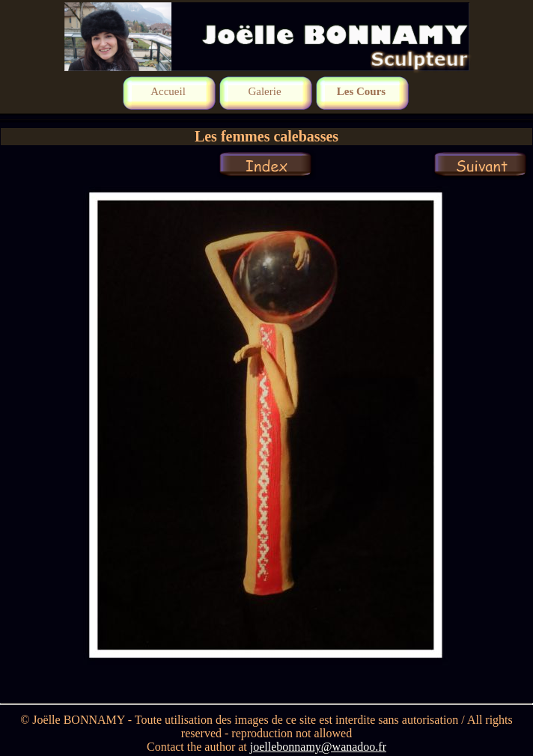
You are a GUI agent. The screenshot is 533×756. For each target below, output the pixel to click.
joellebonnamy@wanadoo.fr (318, 747)
